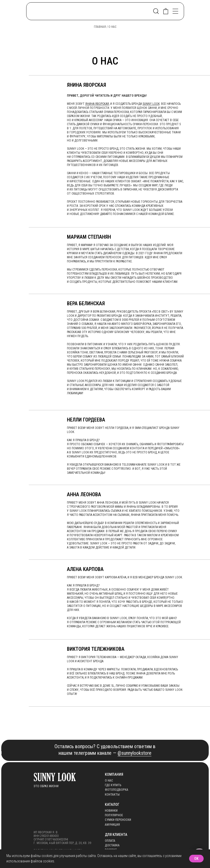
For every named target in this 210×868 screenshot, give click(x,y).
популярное (114, 815)
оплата (110, 841)
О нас (109, 781)
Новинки (111, 811)
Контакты (112, 795)
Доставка (112, 845)
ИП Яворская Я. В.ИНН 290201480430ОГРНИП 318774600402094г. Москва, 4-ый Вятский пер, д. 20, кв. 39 (62, 838)
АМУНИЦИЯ (112, 825)
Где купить (113, 785)
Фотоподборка (117, 790)
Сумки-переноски (118, 820)
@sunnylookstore (135, 753)
